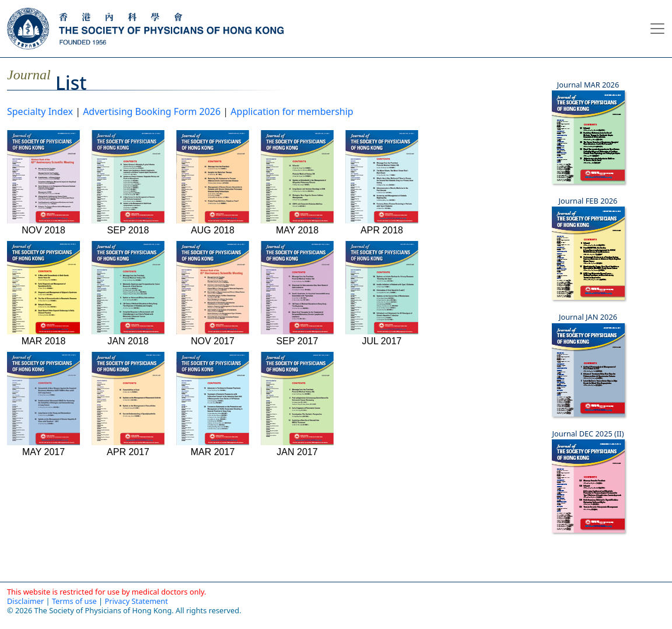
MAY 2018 (297, 180)
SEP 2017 (297, 291)
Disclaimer (25, 601)
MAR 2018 (43, 291)
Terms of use (74, 601)
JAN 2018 (128, 291)
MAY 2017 (43, 401)
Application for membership (292, 111)
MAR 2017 (213, 401)
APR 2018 (382, 180)
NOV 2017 (213, 291)
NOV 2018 (43, 180)
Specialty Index (40, 111)
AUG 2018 (213, 180)
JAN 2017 (297, 401)
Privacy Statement (136, 601)
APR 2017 (128, 401)
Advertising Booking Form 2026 (152, 111)
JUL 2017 (382, 291)
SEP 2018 (128, 180)
